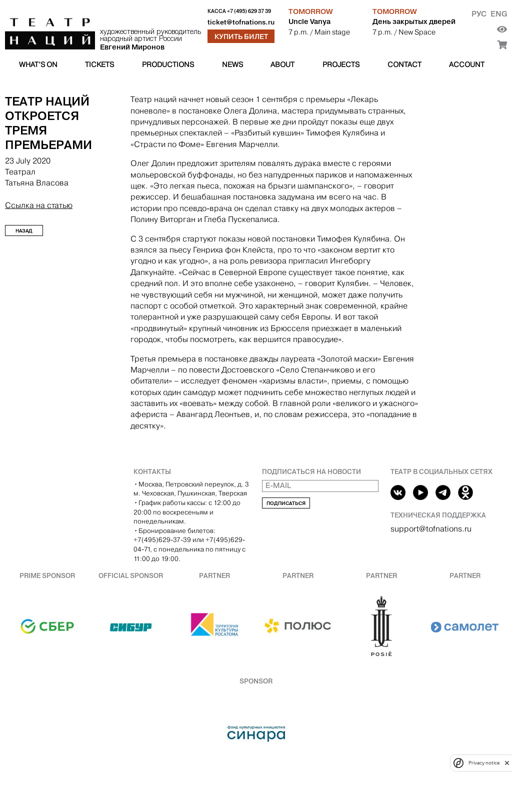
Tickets (99, 64)
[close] (507, 763)
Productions (168, 64)
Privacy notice (484, 763)
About (282, 64)
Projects (341, 64)
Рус (479, 14)
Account (467, 64)
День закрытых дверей (414, 21)
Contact (404, 64)
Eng (499, 14)
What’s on (38, 64)
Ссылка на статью (39, 205)
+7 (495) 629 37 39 (249, 11)
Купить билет (241, 36)
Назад (24, 231)
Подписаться (286, 503)
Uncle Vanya (309, 21)
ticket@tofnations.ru (241, 22)
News (232, 64)
